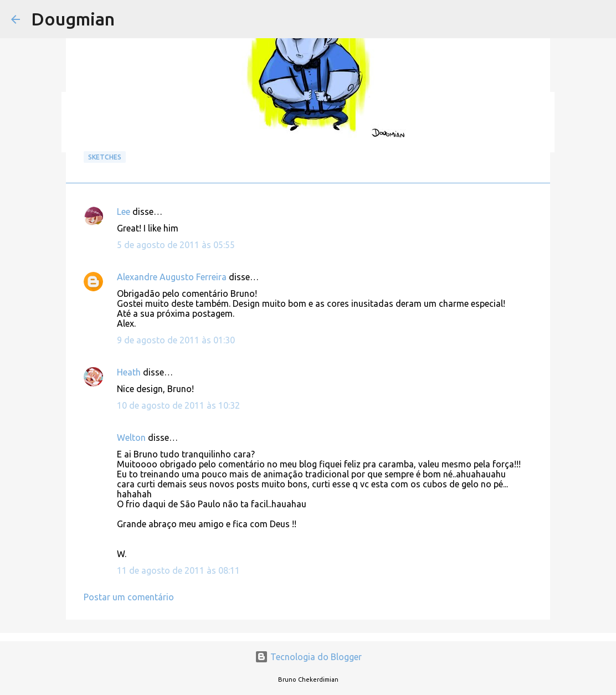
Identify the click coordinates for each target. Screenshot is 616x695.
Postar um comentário (129, 597)
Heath (129, 372)
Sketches (105, 157)
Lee (124, 212)
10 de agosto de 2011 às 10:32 (178, 405)
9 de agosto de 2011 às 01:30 (176, 340)
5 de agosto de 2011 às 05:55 (176, 245)
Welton (131, 437)
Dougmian (73, 19)
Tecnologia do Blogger (308, 657)
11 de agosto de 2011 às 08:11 (178, 570)
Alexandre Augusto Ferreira (172, 277)
